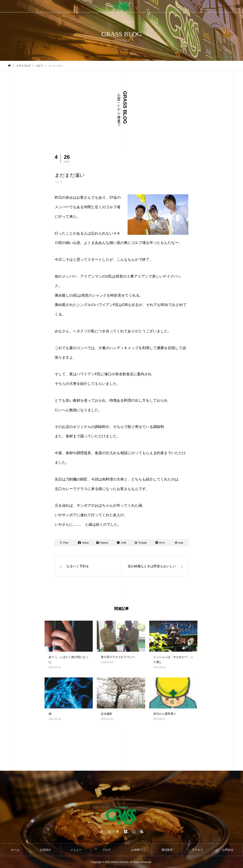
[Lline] (122, 543)
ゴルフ (58, 182)
